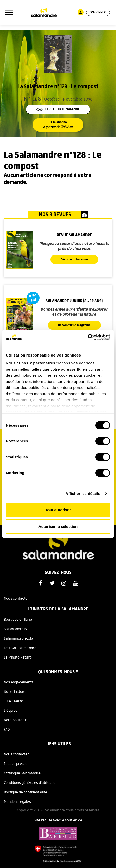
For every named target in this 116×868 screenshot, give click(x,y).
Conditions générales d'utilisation (31, 783)
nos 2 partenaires (38, 363)
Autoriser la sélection (58, 526)
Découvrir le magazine (74, 325)
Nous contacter (16, 599)
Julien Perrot (14, 701)
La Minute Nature (18, 658)
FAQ (7, 730)
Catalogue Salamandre (22, 773)
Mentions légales (17, 802)
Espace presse (16, 764)
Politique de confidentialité (26, 792)
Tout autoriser (58, 510)
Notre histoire (15, 692)
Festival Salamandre (20, 648)
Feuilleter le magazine (58, 109)
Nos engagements (19, 682)
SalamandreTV (16, 629)
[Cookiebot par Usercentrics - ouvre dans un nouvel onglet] (88, 337)
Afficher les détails (83, 493)
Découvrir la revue (74, 259)
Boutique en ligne (18, 620)
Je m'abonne (58, 125)
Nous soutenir (15, 720)
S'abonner (98, 12)
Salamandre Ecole (18, 639)
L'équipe (11, 711)
